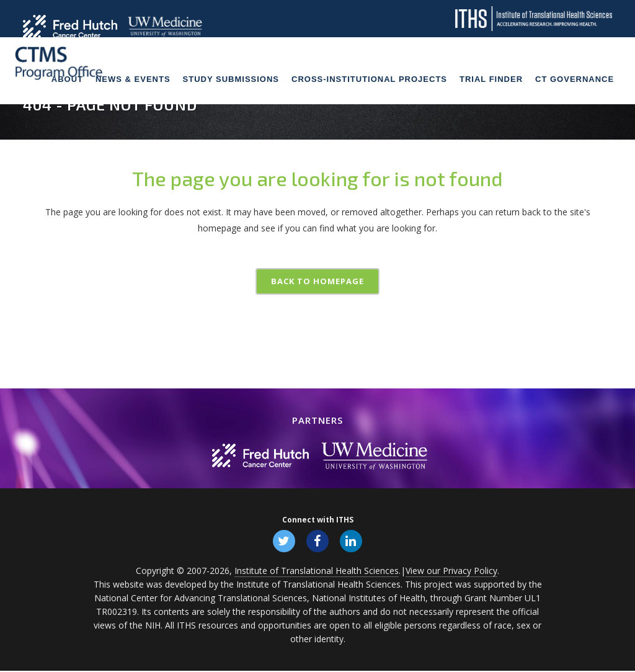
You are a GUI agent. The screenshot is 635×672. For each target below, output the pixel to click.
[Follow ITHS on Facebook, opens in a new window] (317, 541)
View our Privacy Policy (451, 572)
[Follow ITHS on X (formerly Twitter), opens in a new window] (283, 541)
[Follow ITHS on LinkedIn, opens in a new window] (352, 541)
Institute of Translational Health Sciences (317, 572)
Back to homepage (317, 281)
